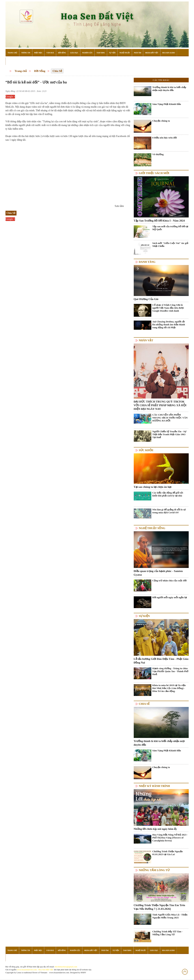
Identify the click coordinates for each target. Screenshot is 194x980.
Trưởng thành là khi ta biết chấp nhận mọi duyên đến (169, 89)
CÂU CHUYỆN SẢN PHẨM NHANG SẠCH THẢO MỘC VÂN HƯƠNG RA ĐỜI (170, 418)
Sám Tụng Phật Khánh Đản (167, 104)
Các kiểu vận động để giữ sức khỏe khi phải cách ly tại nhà (168, 494)
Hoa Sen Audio (169, 53)
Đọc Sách (12, 61)
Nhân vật (146, 340)
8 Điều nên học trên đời (165, 138)
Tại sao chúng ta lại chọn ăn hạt (153, 487)
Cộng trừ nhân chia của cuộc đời (170, 580)
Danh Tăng (147, 262)
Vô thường (158, 154)
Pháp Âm (137, 53)
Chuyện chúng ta (161, 121)
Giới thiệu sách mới (154, 173)
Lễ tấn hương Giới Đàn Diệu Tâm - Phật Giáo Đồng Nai (161, 661)
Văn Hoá (50, 53)
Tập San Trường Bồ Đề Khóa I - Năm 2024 (159, 221)
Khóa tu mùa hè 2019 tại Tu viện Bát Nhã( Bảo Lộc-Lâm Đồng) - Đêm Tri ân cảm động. (169, 688)
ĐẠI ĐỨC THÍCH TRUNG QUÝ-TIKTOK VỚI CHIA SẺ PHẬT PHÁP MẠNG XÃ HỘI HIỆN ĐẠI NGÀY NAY (160, 405)
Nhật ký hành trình (154, 786)
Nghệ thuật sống (152, 528)
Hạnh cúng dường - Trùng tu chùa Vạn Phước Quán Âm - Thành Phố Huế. (170, 671)
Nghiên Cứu (87, 53)
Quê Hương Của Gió (146, 299)
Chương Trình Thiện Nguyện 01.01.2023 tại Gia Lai (168, 853)
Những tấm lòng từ (154, 870)
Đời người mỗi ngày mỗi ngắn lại (170, 597)
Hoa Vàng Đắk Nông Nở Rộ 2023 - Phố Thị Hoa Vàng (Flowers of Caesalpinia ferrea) (170, 838)
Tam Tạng (101, 53)
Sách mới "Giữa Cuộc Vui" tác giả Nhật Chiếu (170, 245)
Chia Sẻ (57, 71)
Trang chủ (21, 71)
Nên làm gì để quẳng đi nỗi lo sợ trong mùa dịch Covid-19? (169, 511)
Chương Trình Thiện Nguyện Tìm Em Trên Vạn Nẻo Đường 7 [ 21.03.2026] (159, 907)
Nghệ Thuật (125, 53)
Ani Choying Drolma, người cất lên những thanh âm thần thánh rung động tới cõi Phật (169, 324)
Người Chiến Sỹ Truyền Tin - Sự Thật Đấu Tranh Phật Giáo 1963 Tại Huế (169, 434)
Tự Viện (112, 53)
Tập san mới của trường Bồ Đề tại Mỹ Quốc (170, 228)
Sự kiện (144, 616)
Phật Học (38, 53)
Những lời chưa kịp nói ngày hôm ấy (155, 829)
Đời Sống (62, 53)
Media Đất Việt (152, 53)
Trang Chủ (13, 53)
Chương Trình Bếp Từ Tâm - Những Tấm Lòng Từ (168, 933)
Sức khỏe (146, 450)
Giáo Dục (74, 53)
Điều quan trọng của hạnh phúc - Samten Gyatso (158, 573)
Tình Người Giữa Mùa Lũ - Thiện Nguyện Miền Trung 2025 (170, 916)
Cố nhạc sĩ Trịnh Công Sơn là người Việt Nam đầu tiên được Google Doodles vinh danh (168, 308)
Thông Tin (26, 53)
